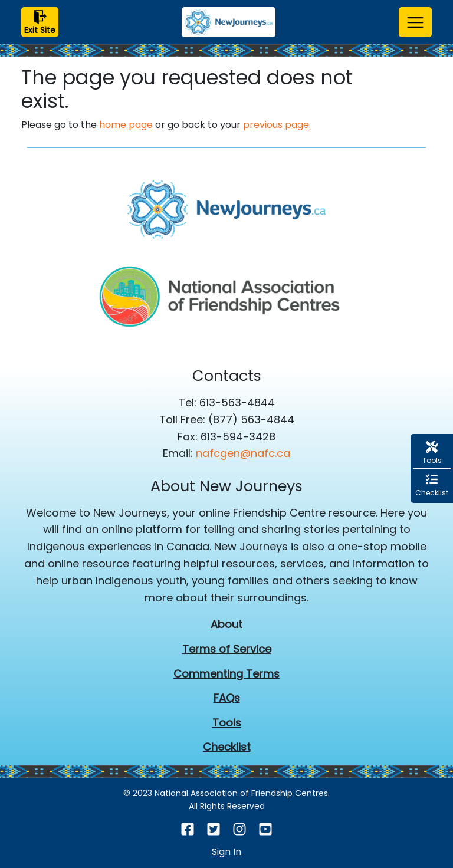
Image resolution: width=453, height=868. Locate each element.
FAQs (227, 698)
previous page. (277, 125)
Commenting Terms (226, 674)
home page (126, 125)
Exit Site (40, 23)
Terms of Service (227, 649)
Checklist (227, 747)
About (226, 624)
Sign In (226, 852)
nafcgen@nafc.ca (243, 453)
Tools (227, 723)
